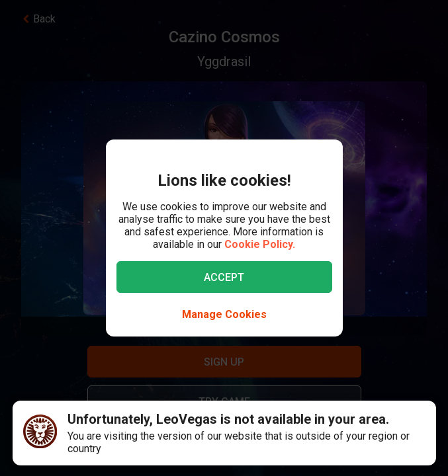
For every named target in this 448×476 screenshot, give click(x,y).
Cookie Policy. (260, 244)
